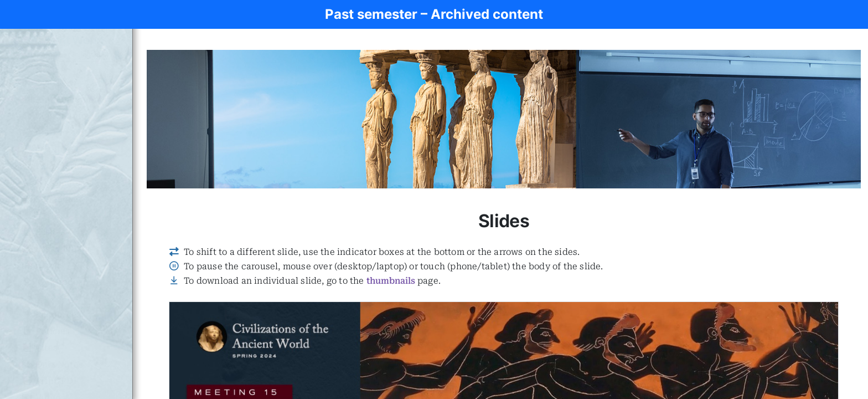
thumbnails (391, 281)
